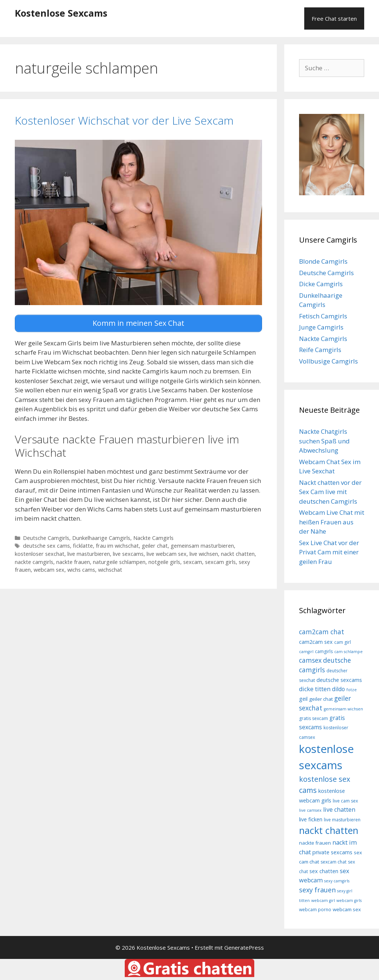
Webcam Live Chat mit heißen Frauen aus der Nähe (332, 522)
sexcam (193, 561)
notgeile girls (164, 561)
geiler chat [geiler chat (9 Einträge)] (321, 699)
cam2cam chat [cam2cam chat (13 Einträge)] (322, 632)
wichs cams (81, 569)
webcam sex (49, 569)
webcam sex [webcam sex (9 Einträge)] (347, 909)
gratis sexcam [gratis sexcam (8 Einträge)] (313, 718)
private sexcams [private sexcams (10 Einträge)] (332, 852)
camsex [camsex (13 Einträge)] (310, 660)
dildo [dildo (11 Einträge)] (338, 689)
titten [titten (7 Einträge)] (304, 900)
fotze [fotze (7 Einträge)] (352, 690)
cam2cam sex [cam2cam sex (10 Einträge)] (316, 642)
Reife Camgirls (320, 350)
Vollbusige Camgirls (328, 361)
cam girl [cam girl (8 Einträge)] (343, 642)
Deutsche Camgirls (46, 537)
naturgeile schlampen (119, 561)
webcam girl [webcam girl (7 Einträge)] (323, 900)
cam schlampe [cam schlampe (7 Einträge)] (348, 652)
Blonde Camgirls (323, 261)
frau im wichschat (117, 545)
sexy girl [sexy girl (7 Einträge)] (345, 891)
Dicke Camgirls (321, 284)
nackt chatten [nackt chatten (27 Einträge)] (329, 830)
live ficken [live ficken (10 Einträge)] (311, 819)
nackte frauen (73, 561)
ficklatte (83, 545)
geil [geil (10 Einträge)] (303, 699)
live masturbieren (89, 553)
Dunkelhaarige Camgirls (101, 537)
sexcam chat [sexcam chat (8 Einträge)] (333, 862)
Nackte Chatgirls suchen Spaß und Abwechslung (324, 441)
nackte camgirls (34, 561)
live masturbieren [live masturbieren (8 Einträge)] (342, 820)
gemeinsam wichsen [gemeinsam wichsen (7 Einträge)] (343, 709)
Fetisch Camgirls (323, 316)
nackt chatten (238, 553)
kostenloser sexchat (40, 553)
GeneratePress (244, 947)
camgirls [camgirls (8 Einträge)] (324, 651)
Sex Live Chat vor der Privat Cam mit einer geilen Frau (329, 552)
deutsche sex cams (46, 545)
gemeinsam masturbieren (202, 545)
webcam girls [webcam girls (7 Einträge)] (349, 900)
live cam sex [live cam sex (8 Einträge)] (345, 801)
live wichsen (204, 553)
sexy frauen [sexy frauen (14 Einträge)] (317, 890)
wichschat (110, 569)
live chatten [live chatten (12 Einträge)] (339, 810)
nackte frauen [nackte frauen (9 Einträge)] (315, 843)
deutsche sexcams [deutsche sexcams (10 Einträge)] (339, 680)
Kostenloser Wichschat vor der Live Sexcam (124, 120)
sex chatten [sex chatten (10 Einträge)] (324, 871)
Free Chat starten (334, 18)
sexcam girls (220, 561)
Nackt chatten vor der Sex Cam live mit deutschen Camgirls (330, 492)
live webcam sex (167, 553)
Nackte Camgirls (153, 537)
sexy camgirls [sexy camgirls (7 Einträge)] (337, 881)
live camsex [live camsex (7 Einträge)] (310, 810)
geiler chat (155, 545)
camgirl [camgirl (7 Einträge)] (306, 652)
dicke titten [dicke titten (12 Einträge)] (315, 689)
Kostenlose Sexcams (61, 13)
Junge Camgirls (321, 327)
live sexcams (128, 553)
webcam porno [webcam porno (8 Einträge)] (315, 910)
